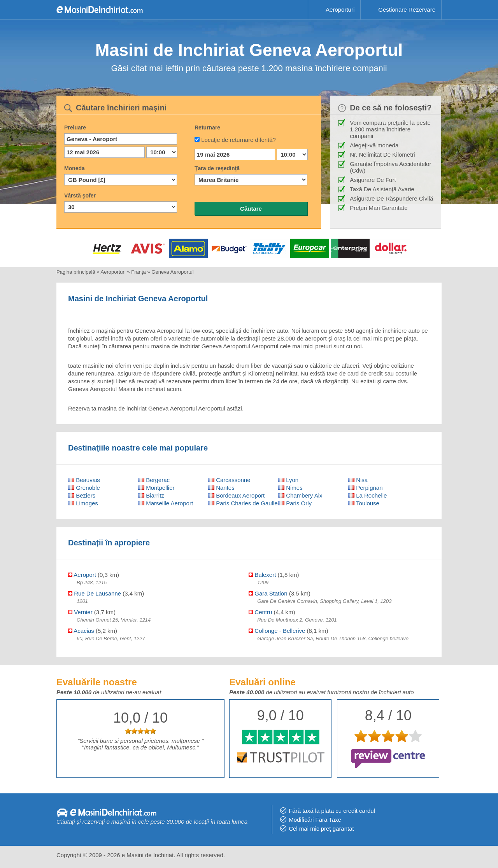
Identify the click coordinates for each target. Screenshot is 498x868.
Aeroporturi (340, 10)
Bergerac (154, 480)
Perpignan (366, 488)
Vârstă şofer (80, 196)
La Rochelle (367, 495)
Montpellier (156, 488)
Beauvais (84, 480)
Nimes (290, 488)
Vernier (80, 612)
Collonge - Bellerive (277, 631)
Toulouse (364, 503)
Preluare (75, 127)
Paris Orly (295, 503)
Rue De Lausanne (95, 593)
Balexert (262, 575)
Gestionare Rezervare (407, 10)
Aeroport (82, 575)
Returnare (207, 127)
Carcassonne (229, 480)
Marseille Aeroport (166, 503)
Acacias (81, 631)
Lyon (288, 480)
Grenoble (84, 488)
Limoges (83, 503)
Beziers (82, 495)
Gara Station (268, 593)
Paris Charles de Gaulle (243, 503)
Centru (260, 612)
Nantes (221, 488)
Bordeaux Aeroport (236, 495)
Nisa (358, 480)
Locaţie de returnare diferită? (238, 140)
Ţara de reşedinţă (217, 168)
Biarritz (151, 495)
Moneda (75, 168)
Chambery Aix (300, 495)
